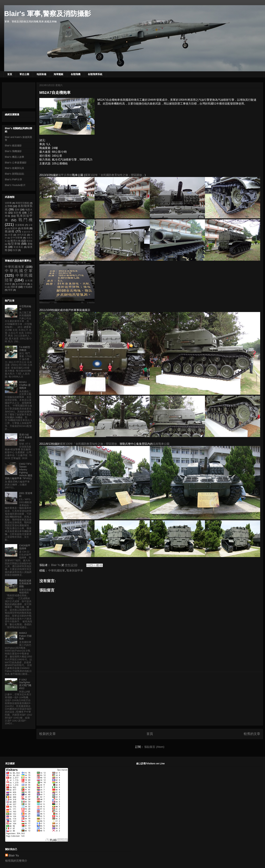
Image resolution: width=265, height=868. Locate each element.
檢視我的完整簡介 (16, 861)
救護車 (14, 228)
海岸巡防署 (21, 284)
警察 (10, 290)
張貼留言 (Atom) (154, 747)
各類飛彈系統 (95, 74)
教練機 (10, 232)
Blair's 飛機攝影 (13, 151)
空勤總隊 (28, 287)
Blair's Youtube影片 (15, 185)
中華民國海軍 (15, 267)
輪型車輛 (14, 244)
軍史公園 (24, 74)
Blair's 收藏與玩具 (14, 168)
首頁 (10, 74)
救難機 (25, 228)
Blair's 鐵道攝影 (13, 145)
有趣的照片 (27, 232)
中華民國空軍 (19, 271)
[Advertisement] (150, 699)
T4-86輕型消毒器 (25, 349)
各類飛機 (76, 74)
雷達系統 (18, 247)
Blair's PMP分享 (13, 179)
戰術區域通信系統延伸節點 (25, 584)
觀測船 (30, 241)
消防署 (14, 287)
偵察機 (8, 203)
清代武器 (22, 235)
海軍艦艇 (58, 74)
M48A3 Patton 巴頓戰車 (25, 636)
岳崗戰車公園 (161, 444)
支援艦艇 (20, 225)
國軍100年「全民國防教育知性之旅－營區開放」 (90, 444)
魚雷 (15, 250)
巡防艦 (17, 213)
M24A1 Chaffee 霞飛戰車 (25, 385)
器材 (17, 210)
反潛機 (8, 206)
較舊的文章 (252, 734)
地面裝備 (41, 74)
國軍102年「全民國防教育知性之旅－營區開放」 (115, 175)
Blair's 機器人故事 (14, 157)
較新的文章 (48, 734)
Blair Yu (14, 856)
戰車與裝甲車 (75, 571)
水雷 (10, 235)
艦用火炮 (16, 241)
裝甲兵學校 (65, 175)
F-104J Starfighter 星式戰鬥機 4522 (25, 684)
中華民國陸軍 (57, 571)
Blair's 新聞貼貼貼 (14, 174)
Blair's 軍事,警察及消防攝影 (48, 14)
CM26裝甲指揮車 (25, 547)
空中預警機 (16, 238)
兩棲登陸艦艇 (22, 203)
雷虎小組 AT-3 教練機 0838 (26, 438)
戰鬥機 (25, 220)
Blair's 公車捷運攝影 (16, 163)
